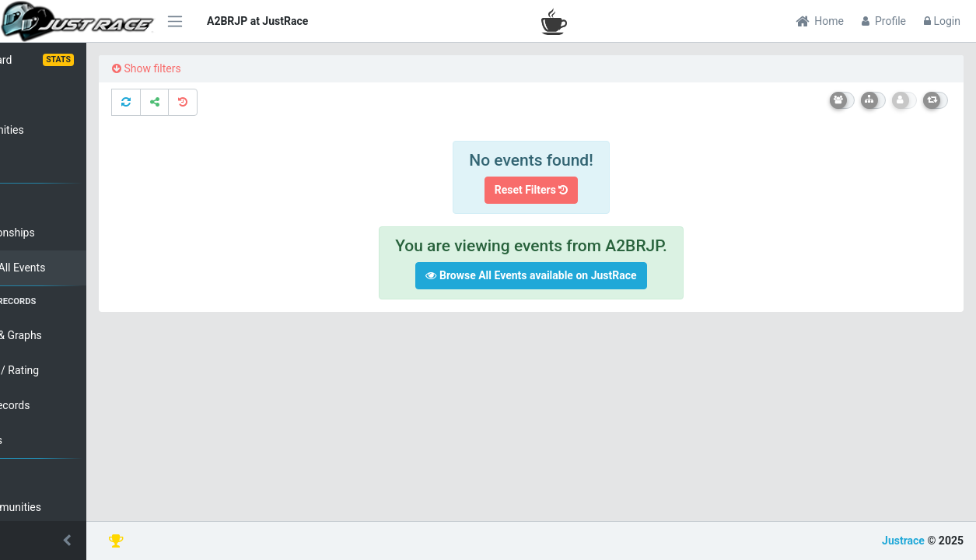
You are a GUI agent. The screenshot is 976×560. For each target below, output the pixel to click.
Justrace (903, 541)
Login (942, 21)
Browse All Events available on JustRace (566, 275)
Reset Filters (566, 190)
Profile (884, 21)
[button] (78, 541)
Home (820, 21)
